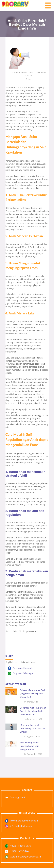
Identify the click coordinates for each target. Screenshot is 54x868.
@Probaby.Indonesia (21, 826)
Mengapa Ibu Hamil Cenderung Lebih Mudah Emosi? (32, 728)
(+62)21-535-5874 (19, 851)
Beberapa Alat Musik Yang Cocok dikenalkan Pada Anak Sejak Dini (33, 711)
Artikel (29, 79)
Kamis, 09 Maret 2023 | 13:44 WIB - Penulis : (29, 74)
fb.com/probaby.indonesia (24, 821)
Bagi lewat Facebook (22, 668)
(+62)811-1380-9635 (20, 846)
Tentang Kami (17, 797)
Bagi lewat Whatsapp (23, 673)
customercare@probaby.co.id (25, 857)
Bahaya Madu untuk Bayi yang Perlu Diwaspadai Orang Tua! (32, 693)
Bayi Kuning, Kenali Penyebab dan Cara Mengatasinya (30, 746)
